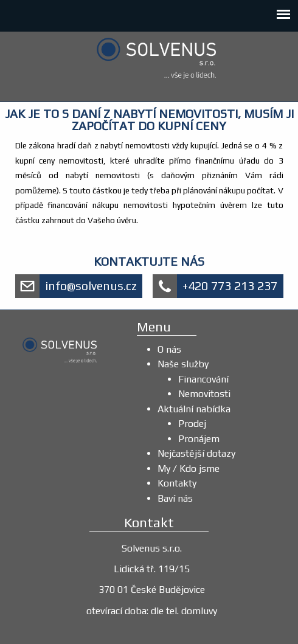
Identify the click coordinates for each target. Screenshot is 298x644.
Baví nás (175, 498)
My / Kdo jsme (189, 469)
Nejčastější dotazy (196, 453)
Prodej (192, 424)
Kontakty (177, 483)
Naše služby (183, 364)
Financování (203, 379)
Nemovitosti (204, 394)
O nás (169, 349)
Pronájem (199, 439)
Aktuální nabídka (194, 409)
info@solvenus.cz (91, 286)
